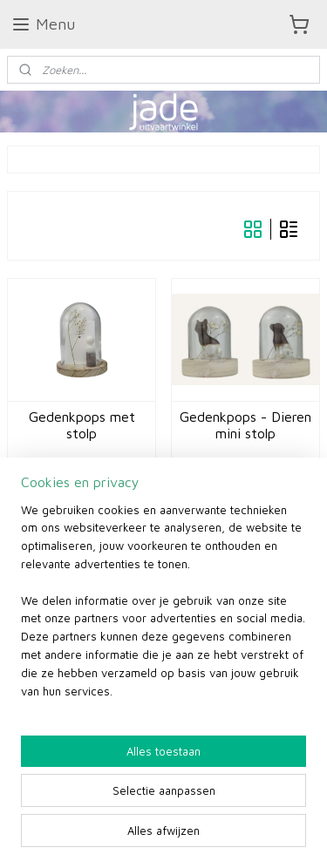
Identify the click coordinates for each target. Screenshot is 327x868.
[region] (163, 608)
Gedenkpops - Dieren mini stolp (245, 425)
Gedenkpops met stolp (82, 425)
